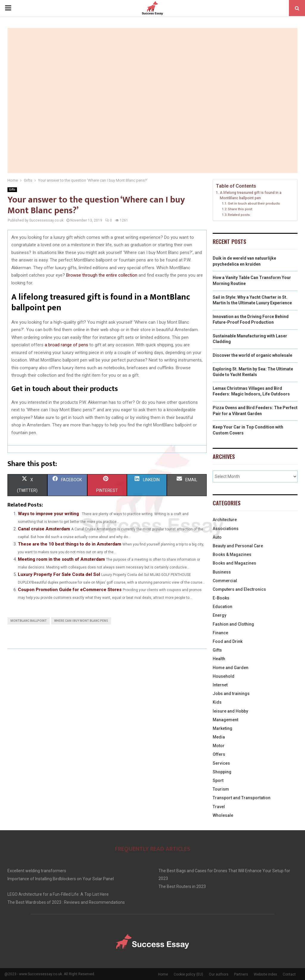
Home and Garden (231, 668)
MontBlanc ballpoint (29, 621)
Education (222, 607)
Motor (219, 746)
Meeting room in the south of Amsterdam (61, 559)
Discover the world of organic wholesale (252, 355)
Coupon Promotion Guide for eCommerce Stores (70, 590)
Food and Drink (228, 641)
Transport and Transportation (242, 798)
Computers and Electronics (239, 589)
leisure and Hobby (230, 711)
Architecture (225, 520)
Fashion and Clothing (233, 624)
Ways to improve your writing (48, 514)
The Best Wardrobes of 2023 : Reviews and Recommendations (66, 902)
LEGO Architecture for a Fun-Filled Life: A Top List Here (58, 894)
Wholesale (223, 815)
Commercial (225, 581)
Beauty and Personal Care (238, 546)
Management (225, 720)
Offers (219, 754)
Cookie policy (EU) (188, 974)
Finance (220, 633)
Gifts (12, 190)
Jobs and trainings (231, 694)
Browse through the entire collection (102, 275)
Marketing (222, 728)
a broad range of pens (66, 345)
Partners (241, 974)
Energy (220, 615)
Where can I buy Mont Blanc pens (81, 621)
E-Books (221, 598)
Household (224, 676)
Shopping (222, 772)
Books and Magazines (234, 563)
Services (221, 763)
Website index (265, 974)
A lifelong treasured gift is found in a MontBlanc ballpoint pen (251, 195)
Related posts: (239, 215)
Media (219, 737)
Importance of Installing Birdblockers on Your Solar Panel (61, 879)
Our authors (219, 974)
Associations (226, 529)
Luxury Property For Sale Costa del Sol (59, 574)
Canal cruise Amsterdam (44, 529)
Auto (217, 537)
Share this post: (240, 209)
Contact (289, 974)
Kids (217, 702)
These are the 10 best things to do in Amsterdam (70, 544)
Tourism (221, 789)
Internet (220, 685)
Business (222, 572)
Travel (219, 807)
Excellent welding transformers (37, 871)
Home (163, 974)
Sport (218, 780)
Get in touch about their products (254, 203)
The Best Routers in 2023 (182, 886)
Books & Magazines (232, 554)
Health (219, 659)
